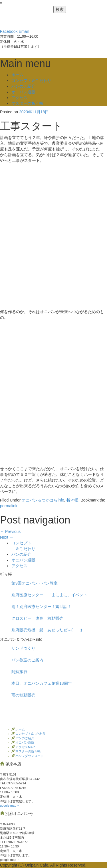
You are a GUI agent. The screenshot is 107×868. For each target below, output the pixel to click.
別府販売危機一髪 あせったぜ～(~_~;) (47, 630)
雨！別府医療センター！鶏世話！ (41, 607)
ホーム (17, 75)
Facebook (9, 31)
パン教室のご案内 (27, 660)
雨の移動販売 (23, 695)
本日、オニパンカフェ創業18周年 (42, 683)
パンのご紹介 (23, 86)
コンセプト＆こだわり (31, 80)
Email (24, 31)
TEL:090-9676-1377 (14, 842)
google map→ (10, 805)
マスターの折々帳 (27, 103)
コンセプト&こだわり (30, 734)
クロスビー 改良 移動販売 (37, 618)
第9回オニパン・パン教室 (35, 583)
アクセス (19, 98)
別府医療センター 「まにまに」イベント (49, 595)
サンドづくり (23, 648)
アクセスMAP (25, 747)
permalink (9, 506)
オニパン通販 (23, 92)
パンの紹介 (21, 554)
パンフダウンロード (29, 756)
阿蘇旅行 (19, 672)
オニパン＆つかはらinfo (43, 500)
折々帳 (72, 500)
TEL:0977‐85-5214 (13, 783)
